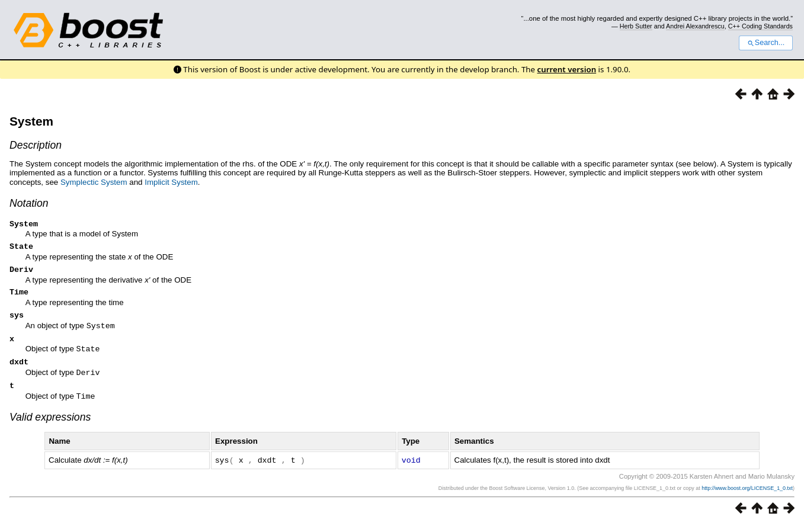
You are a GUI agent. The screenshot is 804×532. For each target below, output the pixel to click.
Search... (766, 43)
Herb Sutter (636, 26)
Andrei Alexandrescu (695, 26)
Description (36, 145)
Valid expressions (50, 424)
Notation (29, 203)
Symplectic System (94, 182)
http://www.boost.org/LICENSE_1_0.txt (747, 495)
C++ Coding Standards (760, 26)
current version (567, 69)
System (31, 121)
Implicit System (171, 182)
